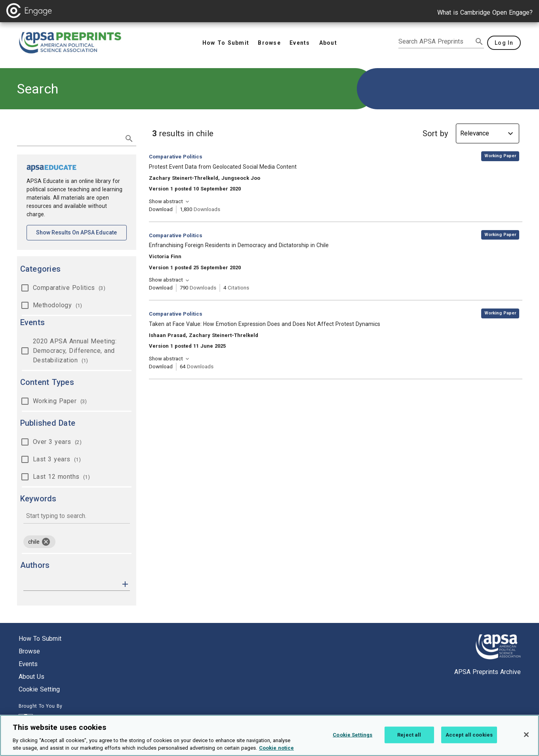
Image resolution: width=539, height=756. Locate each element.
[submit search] (479, 42)
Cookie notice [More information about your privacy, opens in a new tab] (276, 753)
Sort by (435, 133)
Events (28, 664)
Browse (29, 651)
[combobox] (77, 517)
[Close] (526, 739)
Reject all (409, 739)
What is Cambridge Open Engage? (485, 12)
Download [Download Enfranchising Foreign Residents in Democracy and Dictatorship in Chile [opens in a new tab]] (161, 288)
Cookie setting (39, 689)
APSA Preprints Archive (488, 672)
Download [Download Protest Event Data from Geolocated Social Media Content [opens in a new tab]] (161, 209)
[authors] (71, 584)
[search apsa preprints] (436, 42)
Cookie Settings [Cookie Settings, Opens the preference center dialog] (352, 739)
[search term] (69, 138)
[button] (125, 584)
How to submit (40, 639)
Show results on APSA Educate (81, 232)
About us (31, 677)
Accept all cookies (469, 739)
